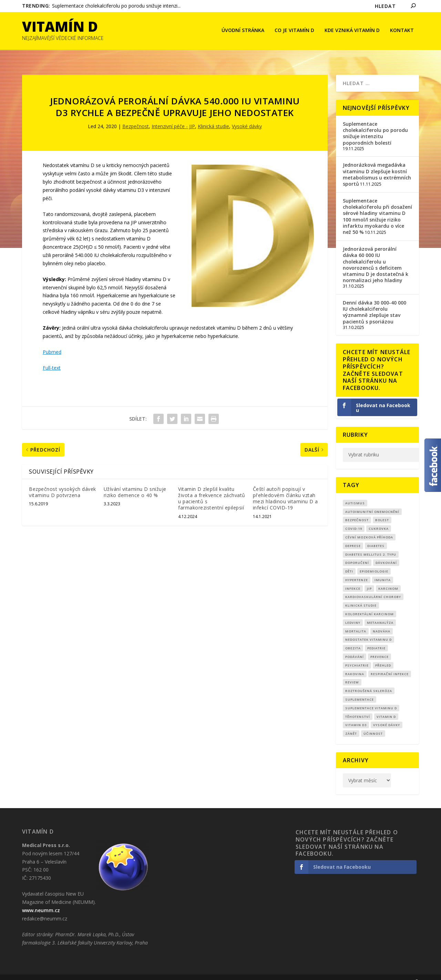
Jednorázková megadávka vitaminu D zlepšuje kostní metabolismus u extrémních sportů (377, 164)
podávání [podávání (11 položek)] (355, 646)
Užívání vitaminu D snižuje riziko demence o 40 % (135, 482)
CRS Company (55, 972)
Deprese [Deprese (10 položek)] (353, 535)
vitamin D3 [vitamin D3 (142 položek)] (356, 715)
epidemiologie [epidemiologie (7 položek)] (374, 561)
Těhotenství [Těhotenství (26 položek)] (358, 706)
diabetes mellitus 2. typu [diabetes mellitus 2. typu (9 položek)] (371, 544)
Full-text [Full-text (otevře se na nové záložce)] (52, 357)
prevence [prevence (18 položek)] (380, 646)
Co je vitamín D (294, 31)
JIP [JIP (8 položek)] (369, 578)
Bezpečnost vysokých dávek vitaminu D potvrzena (63, 482)
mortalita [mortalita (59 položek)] (356, 621)
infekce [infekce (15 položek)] (353, 578)
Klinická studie (213, 116)
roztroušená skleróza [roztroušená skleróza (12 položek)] (369, 680)
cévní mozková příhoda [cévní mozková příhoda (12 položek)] (369, 527)
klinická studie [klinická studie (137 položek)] (361, 595)
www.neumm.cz (41, 900)
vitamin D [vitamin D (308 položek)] (386, 706)
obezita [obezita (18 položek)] (353, 638)
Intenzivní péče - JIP (173, 116)
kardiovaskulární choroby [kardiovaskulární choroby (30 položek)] (373, 586)
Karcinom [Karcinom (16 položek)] (388, 578)
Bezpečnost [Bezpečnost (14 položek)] (357, 510)
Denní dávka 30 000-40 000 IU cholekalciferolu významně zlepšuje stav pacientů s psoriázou (375, 302)
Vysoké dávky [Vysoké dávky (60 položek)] (387, 715)
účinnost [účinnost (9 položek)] (373, 723)
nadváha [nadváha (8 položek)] (382, 621)
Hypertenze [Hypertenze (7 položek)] (357, 570)
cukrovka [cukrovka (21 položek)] (379, 518)
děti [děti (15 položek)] (349, 561)
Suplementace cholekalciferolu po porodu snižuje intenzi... (116, 6)
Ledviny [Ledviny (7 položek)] (353, 612)
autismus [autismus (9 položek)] (355, 493)
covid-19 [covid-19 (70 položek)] (354, 518)
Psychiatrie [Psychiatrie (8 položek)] (357, 655)
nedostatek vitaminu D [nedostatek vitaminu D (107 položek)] (368, 629)
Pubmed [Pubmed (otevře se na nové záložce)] (52, 342)
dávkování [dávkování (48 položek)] (386, 552)
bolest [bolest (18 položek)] (382, 510)
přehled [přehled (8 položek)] (383, 655)
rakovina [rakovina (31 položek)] (355, 664)
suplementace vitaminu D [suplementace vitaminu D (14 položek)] (371, 698)
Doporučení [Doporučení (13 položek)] (357, 552)
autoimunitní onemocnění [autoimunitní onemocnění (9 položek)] (372, 501)
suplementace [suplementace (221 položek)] (360, 689)
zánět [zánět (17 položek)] (351, 723)
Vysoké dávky (247, 116)
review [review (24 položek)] (352, 672)
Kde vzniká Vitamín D (352, 31)
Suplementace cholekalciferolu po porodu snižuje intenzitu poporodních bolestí (375, 123)
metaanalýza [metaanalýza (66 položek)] (380, 612)
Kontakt (402, 31)
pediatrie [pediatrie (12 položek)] (376, 638)
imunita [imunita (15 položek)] (383, 570)
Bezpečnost (136, 116)
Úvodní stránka (243, 31)
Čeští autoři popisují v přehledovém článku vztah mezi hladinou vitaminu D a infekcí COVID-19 (285, 488)
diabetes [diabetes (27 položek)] (376, 535)
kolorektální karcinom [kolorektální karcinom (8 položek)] (370, 604)
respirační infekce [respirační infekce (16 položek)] (390, 664)
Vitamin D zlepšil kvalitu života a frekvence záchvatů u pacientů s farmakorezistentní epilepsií (212, 488)
